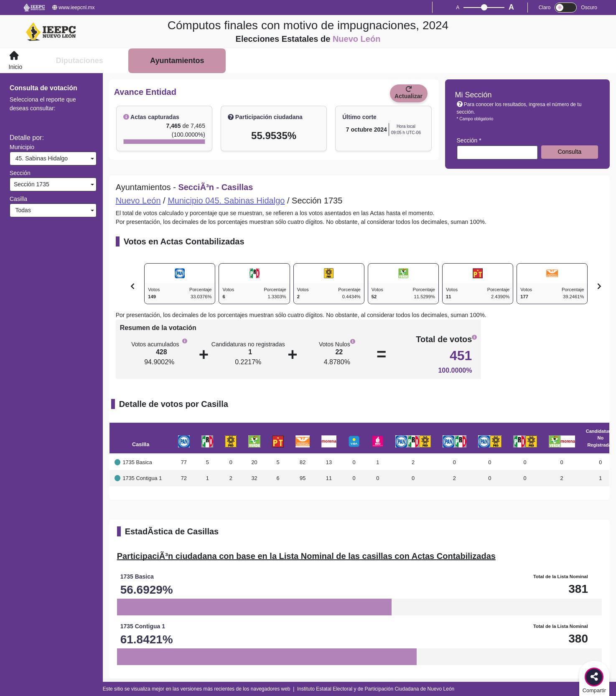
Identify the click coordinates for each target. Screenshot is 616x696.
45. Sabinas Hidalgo (40, 158)
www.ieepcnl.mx (73, 8)
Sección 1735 (31, 184)
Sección (20, 173)
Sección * (469, 140)
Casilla (18, 199)
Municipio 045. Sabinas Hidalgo (226, 201)
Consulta (569, 152)
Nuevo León (138, 201)
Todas (22, 210)
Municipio (22, 147)
